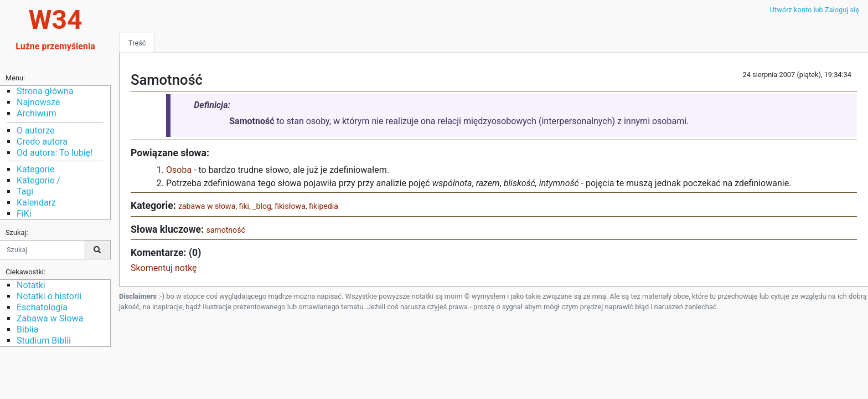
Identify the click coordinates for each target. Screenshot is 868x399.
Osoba (179, 170)
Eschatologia (42, 307)
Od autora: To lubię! (55, 153)
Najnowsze (38, 102)
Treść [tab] (137, 43)
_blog (262, 206)
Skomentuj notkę (164, 268)
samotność (225, 230)
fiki (244, 206)
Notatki (31, 285)
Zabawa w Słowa (50, 318)
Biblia (27, 329)
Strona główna (45, 91)
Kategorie (35, 169)
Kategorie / (38, 180)
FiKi (24, 214)
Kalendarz (36, 203)
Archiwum (37, 113)
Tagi (25, 191)
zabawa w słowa (207, 206)
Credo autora (42, 142)
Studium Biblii (44, 341)
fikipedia (324, 206)
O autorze (35, 131)
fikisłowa (290, 206)
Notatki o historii (49, 296)
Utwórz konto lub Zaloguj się (815, 10)
